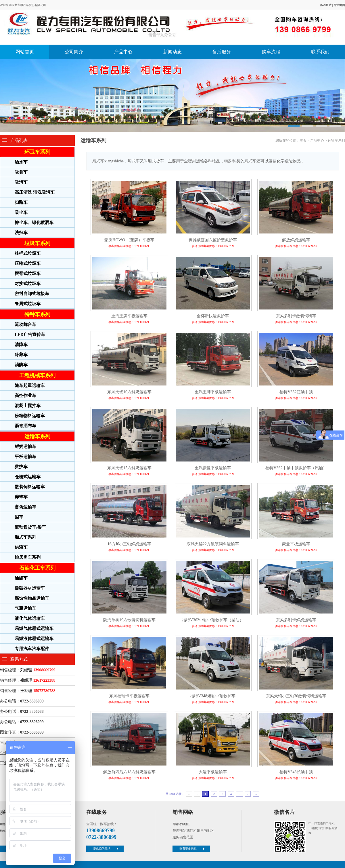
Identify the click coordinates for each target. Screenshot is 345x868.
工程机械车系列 (37, 375)
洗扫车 (21, 233)
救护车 (21, 467)
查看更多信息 (193, 849)
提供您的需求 (106, 849)
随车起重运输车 (30, 385)
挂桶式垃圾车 (28, 253)
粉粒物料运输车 (30, 416)
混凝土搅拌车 (28, 406)
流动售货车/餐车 (30, 527)
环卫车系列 (37, 152)
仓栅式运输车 (28, 477)
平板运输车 (25, 457)
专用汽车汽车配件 (32, 649)
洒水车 (21, 162)
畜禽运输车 (25, 507)
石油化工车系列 (37, 568)
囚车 (19, 517)
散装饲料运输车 (30, 487)
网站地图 (339, 5)
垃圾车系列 (37, 243)
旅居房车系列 (28, 557)
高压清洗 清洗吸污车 (35, 192)
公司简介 (74, 52)
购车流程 (271, 52)
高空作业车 (25, 396)
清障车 (21, 345)
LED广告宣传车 (30, 335)
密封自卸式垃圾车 (32, 294)
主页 (303, 140)
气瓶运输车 (25, 608)
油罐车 (21, 578)
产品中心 (123, 52)
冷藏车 (21, 355)
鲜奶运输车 (25, 447)
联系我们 (320, 52)
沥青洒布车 (25, 426)
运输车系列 (37, 436)
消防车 (21, 365)
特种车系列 (37, 314)
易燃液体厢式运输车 (34, 639)
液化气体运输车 (30, 618)
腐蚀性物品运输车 (32, 598)
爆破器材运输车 (30, 588)
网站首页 (25, 52)
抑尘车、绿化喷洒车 (34, 223)
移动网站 (326, 5)
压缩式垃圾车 (28, 263)
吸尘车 (21, 212)
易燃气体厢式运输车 (34, 628)
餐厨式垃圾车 (28, 304)
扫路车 (21, 202)
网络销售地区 (181, 824)
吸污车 (21, 182)
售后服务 (222, 52)
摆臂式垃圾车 (28, 273)
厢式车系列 (25, 537)
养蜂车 (21, 497)
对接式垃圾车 (28, 284)
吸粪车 (21, 172)
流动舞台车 (25, 324)
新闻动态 (172, 52)
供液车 (21, 547)
